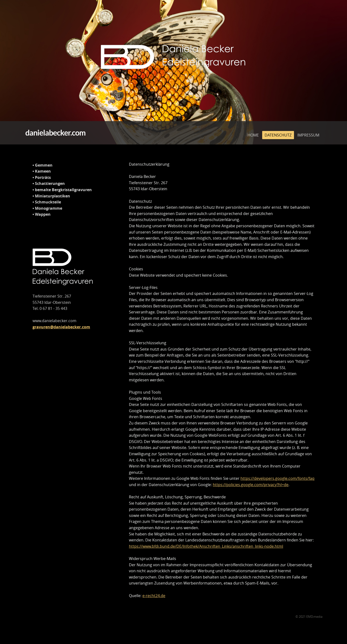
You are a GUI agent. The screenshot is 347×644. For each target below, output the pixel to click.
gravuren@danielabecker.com (61, 327)
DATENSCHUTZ (278, 130)
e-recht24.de (154, 596)
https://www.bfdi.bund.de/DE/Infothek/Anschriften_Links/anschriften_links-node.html (206, 546)
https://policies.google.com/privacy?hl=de (251, 485)
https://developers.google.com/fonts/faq (277, 478)
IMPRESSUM (308, 130)
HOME (253, 130)
